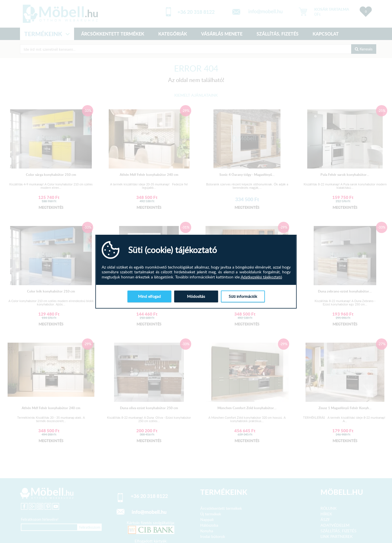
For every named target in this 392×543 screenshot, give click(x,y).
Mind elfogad (149, 296)
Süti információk (243, 296)
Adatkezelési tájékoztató (261, 277)
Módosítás (196, 296)
